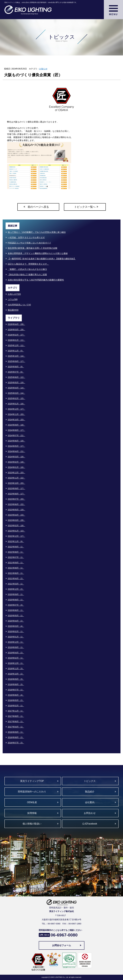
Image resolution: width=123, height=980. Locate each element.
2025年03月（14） (16, 393)
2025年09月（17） (16, 361)
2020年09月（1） (16, 594)
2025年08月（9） (16, 367)
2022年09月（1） (16, 547)
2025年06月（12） (16, 377)
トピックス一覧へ (85, 207)
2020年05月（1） (16, 616)
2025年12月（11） (16, 345)
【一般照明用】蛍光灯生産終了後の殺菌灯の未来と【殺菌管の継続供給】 (42, 259)
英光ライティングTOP (32, 781)
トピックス (90, 781)
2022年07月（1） (16, 557)
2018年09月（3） (16, 679)
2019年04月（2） (16, 653)
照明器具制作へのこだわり (32, 792)
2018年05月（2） (16, 700)
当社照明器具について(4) (19, 305)
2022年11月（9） (16, 541)
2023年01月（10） (16, 531)
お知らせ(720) (14, 294)
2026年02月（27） (16, 335)
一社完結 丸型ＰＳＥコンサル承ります (26, 237)
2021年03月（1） (16, 584)
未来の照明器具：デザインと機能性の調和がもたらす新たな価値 (38, 253)
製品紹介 (90, 792)
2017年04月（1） (16, 727)
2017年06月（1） (16, 722)
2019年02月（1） (16, 658)
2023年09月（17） (16, 488)
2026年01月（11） (16, 340)
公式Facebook (90, 824)
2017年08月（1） (16, 716)
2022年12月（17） (16, 536)
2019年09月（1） (16, 647)
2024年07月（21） (16, 435)
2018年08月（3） (16, 684)
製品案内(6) (13, 310)
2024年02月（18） (16, 462)
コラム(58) (13, 299)
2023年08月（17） (16, 494)
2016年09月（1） (16, 732)
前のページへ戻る (38, 207)
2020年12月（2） (16, 589)
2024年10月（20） (16, 420)
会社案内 (90, 802)
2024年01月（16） (16, 467)
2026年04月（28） (16, 324)
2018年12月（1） (16, 663)
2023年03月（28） (16, 520)
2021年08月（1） (16, 568)
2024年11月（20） (16, 414)
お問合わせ (90, 813)
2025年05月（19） (16, 383)
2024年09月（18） (16, 425)
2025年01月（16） (16, 404)
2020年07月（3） (16, 605)
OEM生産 (32, 802)
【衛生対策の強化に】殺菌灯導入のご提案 (27, 275)
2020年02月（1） (16, 631)
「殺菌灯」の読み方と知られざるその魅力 (27, 269)
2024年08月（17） (16, 430)
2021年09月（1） (16, 563)
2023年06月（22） (16, 504)
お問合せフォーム (62, 945)
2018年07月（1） (16, 690)
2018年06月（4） (16, 695)
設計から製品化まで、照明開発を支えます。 (28, 264)
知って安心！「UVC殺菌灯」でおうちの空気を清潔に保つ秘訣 (37, 232)
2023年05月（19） (16, 510)
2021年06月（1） (16, 573)
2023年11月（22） (16, 478)
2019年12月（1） (16, 642)
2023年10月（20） (16, 483)
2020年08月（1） (16, 600)
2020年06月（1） (16, 610)
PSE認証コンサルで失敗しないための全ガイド (29, 243)
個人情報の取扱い (32, 824)
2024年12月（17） (16, 409)
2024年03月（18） (16, 457)
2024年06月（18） (16, 441)
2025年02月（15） (16, 398)
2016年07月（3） (16, 743)
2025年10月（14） (16, 356)
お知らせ (43, 69)
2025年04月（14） (16, 388)
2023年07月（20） (16, 499)
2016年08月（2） (16, 737)
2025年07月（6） (16, 372)
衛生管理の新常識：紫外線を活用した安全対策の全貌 (33, 248)
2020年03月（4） (16, 626)
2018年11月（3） (16, 669)
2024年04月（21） (16, 451)
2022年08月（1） (16, 552)
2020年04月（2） (16, 621)
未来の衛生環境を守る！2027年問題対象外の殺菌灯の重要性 (36, 280)
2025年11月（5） (16, 351)
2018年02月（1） (16, 706)
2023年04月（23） (16, 515)
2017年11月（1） (16, 711)
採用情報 (32, 813)
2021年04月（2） (16, 578)
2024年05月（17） (16, 446)
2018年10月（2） (16, 674)
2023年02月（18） (16, 526)
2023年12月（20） (16, 473)
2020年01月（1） (16, 637)
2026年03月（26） (16, 330)
